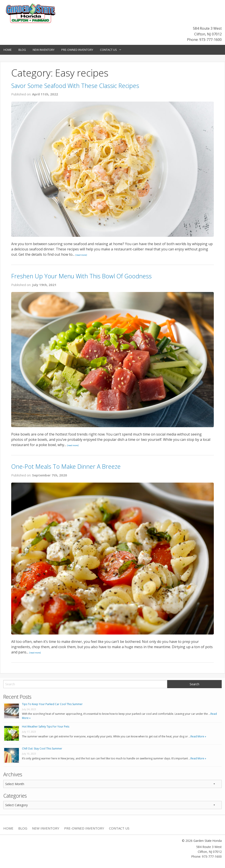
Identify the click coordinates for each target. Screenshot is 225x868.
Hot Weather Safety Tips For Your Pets (46, 727)
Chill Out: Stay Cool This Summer (42, 749)
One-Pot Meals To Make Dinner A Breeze (66, 466)
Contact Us (108, 50)
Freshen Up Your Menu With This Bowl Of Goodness (81, 276)
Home (8, 50)
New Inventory (44, 50)
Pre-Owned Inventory (77, 50)
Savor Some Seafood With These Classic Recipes (75, 86)
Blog (22, 50)
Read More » (198, 736)
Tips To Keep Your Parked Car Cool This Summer (52, 704)
